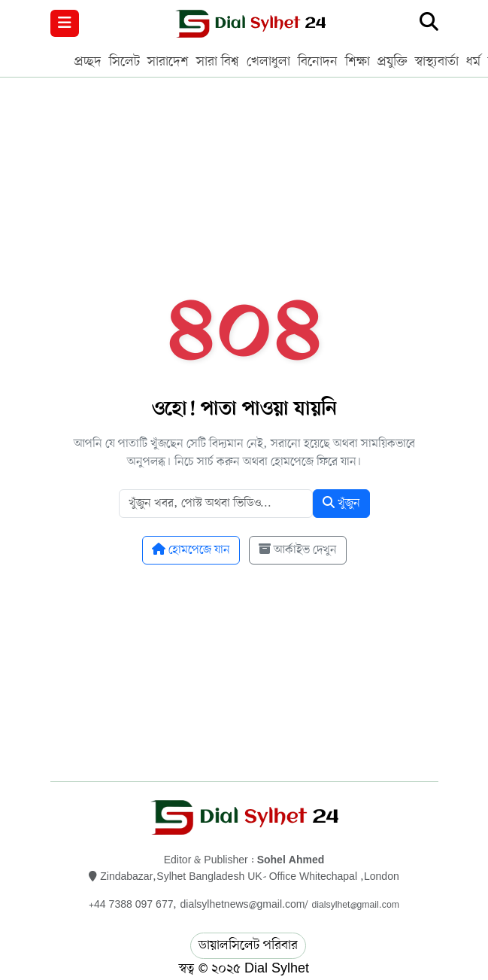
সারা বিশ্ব (218, 62)
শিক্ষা (358, 62)
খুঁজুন (341, 504)
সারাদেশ (168, 62)
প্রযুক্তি (393, 62)
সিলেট (124, 62)
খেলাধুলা (268, 62)
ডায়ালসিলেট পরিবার (248, 945)
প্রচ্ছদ (88, 62)
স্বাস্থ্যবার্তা (437, 62)
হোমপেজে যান (191, 550)
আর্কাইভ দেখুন (298, 550)
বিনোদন (318, 62)
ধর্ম (473, 62)
